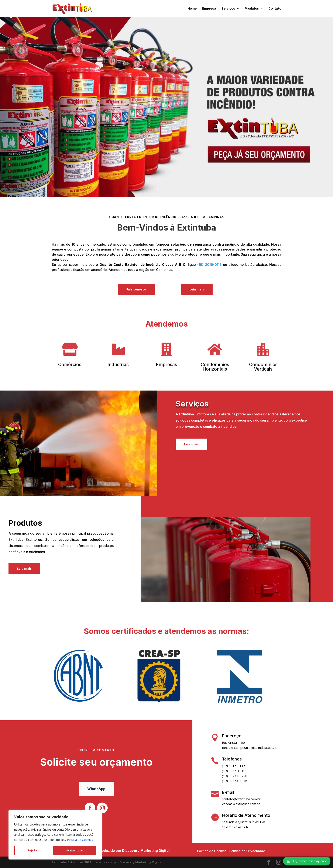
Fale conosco (136, 289)
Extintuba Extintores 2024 (71, 862)
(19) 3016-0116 (210, 265)
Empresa (209, 9)
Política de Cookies (80, 840)
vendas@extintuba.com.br (241, 804)
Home (192, 9)
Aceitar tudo (75, 850)
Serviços (228, 9)
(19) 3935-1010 (234, 771)
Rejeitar (33, 850)
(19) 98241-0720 (235, 776)
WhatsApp (96, 789)
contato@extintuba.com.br (241, 799)
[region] (55, 835)
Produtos (252, 9)
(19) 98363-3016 (235, 781)
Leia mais (197, 289)
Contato (275, 9)
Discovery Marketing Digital (146, 851)
